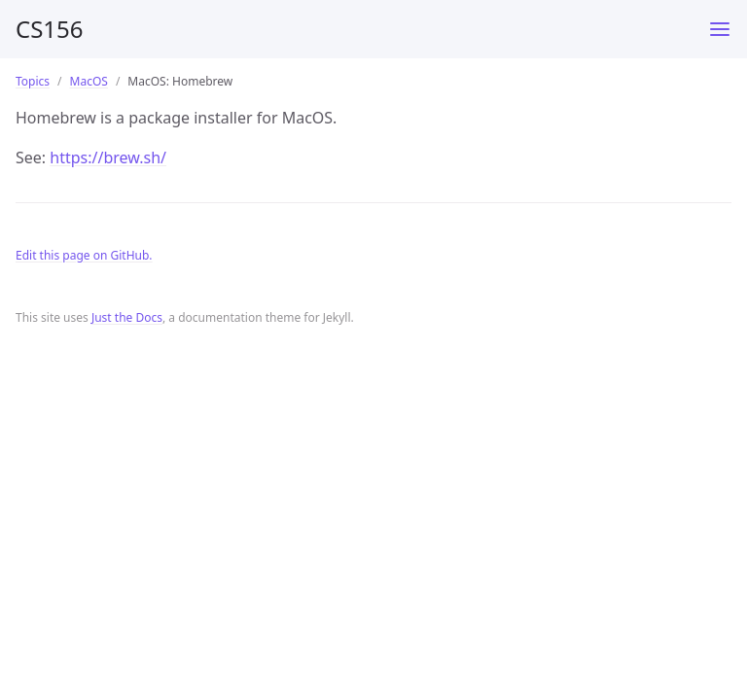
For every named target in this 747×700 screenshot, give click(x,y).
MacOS (89, 81)
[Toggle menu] (720, 29)
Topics (33, 81)
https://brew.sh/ (108, 157)
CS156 (50, 29)
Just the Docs (127, 317)
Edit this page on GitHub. (84, 255)
